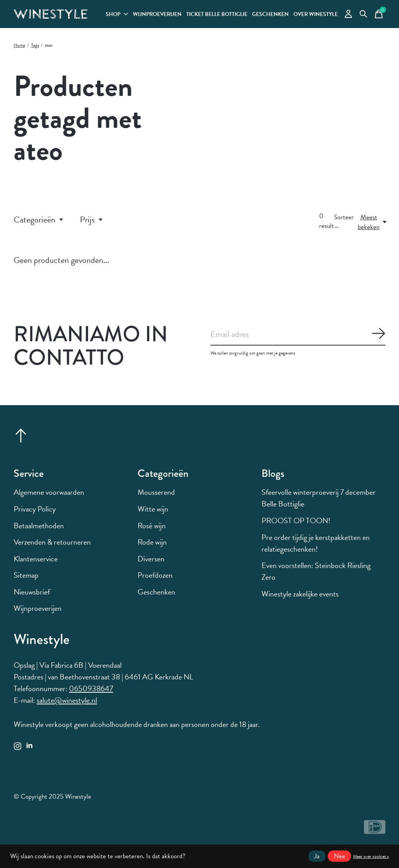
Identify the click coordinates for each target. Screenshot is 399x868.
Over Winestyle (316, 14)
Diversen (151, 559)
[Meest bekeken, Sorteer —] (373, 222)
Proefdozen (155, 575)
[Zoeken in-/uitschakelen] (363, 14)
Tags (35, 45)
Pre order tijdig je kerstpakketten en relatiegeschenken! (316, 543)
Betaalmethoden (39, 526)
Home (19, 45)
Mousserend (156, 492)
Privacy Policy (35, 509)
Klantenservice (36, 559)
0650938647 (91, 688)
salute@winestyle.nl (67, 700)
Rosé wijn (152, 526)
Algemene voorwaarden (49, 492)
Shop (117, 14)
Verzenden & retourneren (52, 542)
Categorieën (39, 220)
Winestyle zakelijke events (300, 594)
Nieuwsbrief (32, 592)
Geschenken (270, 14)
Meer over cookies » (371, 856)
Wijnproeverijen (157, 14)
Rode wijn (152, 542)
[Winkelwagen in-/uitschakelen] (379, 14)
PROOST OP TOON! (296, 520)
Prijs (92, 220)
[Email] (298, 335)
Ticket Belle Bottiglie (217, 14)
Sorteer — (344, 222)
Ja (317, 856)
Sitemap (26, 575)
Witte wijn (153, 509)
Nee (340, 856)
